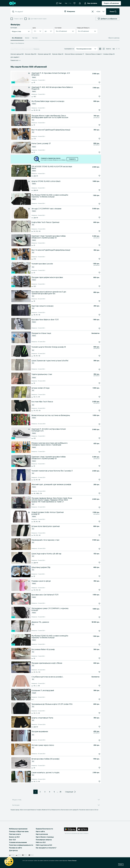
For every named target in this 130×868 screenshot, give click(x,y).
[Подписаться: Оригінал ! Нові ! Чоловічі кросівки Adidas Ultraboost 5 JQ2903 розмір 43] (95, 245)
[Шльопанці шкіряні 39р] (62, 567)
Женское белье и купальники (74, 54)
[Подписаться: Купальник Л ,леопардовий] (95, 699)
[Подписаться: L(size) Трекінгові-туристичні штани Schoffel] (95, 370)
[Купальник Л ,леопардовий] (62, 690)
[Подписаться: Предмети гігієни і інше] (95, 342)
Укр (66, 3)
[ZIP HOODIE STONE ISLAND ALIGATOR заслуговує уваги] (62, 167)
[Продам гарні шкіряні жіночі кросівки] (62, 277)
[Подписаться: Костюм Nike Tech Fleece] (95, 411)
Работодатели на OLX (44, 845)
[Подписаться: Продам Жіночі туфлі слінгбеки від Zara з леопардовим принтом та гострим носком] (95, 125)
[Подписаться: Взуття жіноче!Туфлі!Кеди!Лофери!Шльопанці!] (95, 139)
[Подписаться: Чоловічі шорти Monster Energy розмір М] (95, 356)
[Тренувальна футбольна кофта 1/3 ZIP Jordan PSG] (62, 704)
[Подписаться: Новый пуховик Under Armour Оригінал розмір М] (95, 522)
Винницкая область (28, 49)
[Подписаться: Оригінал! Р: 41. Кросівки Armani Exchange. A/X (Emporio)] (95, 82)
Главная (13, 49)
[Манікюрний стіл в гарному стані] (62, 540)
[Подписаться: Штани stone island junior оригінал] (95, 535)
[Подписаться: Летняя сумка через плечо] (95, 754)
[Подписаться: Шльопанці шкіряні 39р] (95, 576)
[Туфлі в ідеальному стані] (59, 375)
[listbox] (98, 12)
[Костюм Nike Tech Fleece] (59, 402)
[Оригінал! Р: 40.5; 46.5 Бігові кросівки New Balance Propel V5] (62, 88)
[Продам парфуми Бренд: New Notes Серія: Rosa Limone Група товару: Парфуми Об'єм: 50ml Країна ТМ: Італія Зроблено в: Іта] (62, 500)
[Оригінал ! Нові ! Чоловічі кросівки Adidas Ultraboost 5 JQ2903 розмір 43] (59, 237)
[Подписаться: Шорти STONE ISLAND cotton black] (95, 190)
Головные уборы (109, 54)
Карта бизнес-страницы (45, 837)
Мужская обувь (58, 54)
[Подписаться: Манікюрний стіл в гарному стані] (95, 549)
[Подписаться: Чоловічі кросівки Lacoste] (95, 273)
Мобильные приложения (18, 829)
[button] (21, 31)
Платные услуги (15, 834)
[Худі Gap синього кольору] (62, 306)
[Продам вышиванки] (59, 732)
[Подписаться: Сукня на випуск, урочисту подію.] (95, 781)
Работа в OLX (41, 842)
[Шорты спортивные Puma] (62, 718)
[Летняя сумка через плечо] (62, 745)
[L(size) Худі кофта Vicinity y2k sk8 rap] (62, 553)
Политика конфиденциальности (21, 845)
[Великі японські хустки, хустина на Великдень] (62, 415)
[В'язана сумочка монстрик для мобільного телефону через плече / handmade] (62, 444)
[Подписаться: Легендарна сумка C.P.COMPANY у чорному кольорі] (95, 617)
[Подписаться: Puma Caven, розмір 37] (95, 152)
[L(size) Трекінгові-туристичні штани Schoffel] (62, 360)
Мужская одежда (44, 54)
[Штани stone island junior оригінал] (62, 526)
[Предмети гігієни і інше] (61, 333)
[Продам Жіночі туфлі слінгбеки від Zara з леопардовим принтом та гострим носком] (59, 116)
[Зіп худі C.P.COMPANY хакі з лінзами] (62, 208)
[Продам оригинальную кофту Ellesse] (62, 663)
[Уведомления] (80, 3)
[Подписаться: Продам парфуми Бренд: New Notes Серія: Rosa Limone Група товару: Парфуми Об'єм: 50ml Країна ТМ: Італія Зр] (95, 507)
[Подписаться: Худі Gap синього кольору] (95, 315)
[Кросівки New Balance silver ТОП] (62, 319)
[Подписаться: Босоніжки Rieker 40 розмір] (95, 658)
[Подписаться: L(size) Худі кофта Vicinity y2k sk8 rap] (95, 563)
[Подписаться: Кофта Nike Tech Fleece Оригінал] (95, 231)
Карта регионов (42, 834)
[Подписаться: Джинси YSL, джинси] (95, 631)
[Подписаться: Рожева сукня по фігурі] (95, 590)
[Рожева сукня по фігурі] (62, 581)
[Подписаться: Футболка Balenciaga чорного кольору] (95, 110)
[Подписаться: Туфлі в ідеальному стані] (95, 383)
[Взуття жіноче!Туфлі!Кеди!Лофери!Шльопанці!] (62, 130)
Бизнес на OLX (14, 837)
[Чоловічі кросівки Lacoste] (59, 264)
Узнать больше (72, 861)
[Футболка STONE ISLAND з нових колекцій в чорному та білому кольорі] (62, 196)
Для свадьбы (15, 57)
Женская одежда (17, 54)
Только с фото (19, 19)
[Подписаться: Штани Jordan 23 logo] (95, 397)
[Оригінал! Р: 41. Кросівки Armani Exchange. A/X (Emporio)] (62, 74)
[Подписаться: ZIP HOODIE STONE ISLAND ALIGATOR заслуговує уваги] (95, 176)
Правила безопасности (44, 829)
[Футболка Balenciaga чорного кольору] (62, 101)
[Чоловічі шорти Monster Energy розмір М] (59, 347)
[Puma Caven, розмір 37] (59, 144)
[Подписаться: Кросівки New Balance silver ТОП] (95, 328)
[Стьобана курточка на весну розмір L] (61, 677)
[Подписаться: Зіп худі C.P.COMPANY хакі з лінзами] (95, 218)
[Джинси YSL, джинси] (61, 622)
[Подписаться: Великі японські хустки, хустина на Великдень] (95, 424)
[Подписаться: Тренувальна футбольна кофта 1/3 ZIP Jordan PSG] (95, 713)
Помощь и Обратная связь (19, 831)
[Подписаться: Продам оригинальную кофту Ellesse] (95, 672)
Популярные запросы (44, 840)
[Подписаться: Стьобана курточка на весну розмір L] (95, 686)
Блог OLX (12, 840)
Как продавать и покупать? (46, 848)
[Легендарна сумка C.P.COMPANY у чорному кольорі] (62, 609)
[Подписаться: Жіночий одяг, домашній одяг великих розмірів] (95, 493)
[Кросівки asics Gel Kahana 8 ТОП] (62, 595)
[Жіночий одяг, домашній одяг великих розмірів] (62, 484)
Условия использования (18, 842)
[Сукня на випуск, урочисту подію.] (62, 772)
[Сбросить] (93, 12)
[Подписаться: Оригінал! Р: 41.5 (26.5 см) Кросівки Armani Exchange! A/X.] (95, 438)
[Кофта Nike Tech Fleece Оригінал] (62, 222)
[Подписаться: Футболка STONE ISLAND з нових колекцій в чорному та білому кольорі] (95, 204)
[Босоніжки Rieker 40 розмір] (62, 649)
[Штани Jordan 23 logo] (62, 388)
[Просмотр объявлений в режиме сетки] (104, 49)
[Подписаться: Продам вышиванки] (95, 740)
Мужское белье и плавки (93, 54)
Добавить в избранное (107, 19)
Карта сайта (40, 831)
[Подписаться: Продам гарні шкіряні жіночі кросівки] (95, 286)
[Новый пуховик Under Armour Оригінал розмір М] (59, 513)
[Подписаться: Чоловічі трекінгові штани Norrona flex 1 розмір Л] (95, 480)
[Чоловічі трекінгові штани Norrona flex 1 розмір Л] (62, 471)
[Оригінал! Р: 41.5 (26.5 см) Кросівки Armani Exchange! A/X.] (62, 430)
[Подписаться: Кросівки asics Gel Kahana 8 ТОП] (95, 604)
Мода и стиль (19, 49)
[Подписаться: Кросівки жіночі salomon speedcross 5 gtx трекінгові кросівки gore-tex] (95, 301)
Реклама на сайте (16, 848)
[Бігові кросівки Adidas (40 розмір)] (62, 759)
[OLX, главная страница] (12, 3)
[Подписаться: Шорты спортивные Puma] (95, 727)
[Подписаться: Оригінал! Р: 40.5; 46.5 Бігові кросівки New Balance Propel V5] (95, 96)
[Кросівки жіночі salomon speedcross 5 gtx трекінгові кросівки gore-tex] (62, 292)
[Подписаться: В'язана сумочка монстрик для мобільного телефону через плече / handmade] (95, 452)
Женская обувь (31, 54)
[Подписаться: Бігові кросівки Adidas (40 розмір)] (95, 768)
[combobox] (38, 12)
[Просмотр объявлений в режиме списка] (100, 49)
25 (60, 792)
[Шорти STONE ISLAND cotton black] (62, 181)
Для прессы (13, 850)
